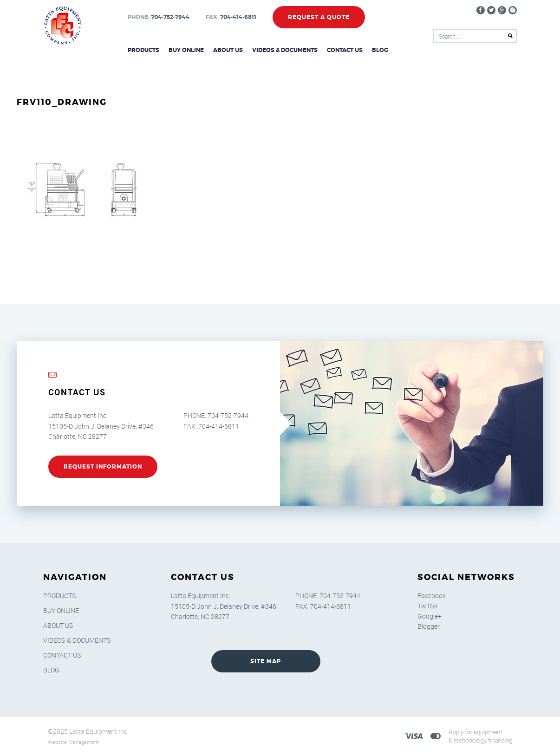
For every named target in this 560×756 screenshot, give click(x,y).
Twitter (428, 606)
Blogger (429, 626)
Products (143, 50)
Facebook (432, 596)
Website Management (73, 742)
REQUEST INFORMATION (103, 467)
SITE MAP (266, 661)
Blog (380, 50)
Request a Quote (319, 17)
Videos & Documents (285, 50)
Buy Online (186, 50)
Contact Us (345, 50)
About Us (228, 50)
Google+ (430, 616)
